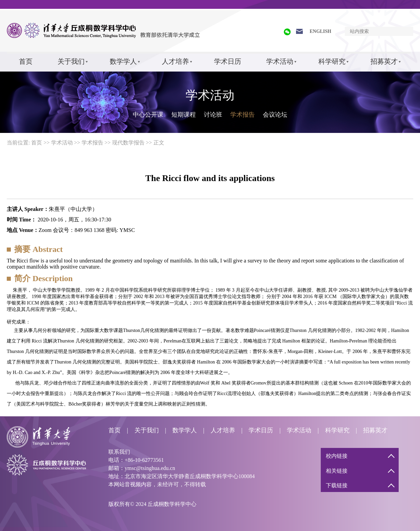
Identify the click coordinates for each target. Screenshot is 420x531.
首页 (26, 61)
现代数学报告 (128, 143)
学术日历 (228, 61)
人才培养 (175, 61)
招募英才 (384, 61)
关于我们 (71, 61)
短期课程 (184, 115)
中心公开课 (148, 115)
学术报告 (243, 115)
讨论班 (213, 115)
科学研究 (332, 61)
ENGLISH (320, 31)
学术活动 (280, 61)
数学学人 (123, 61)
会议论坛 (275, 115)
